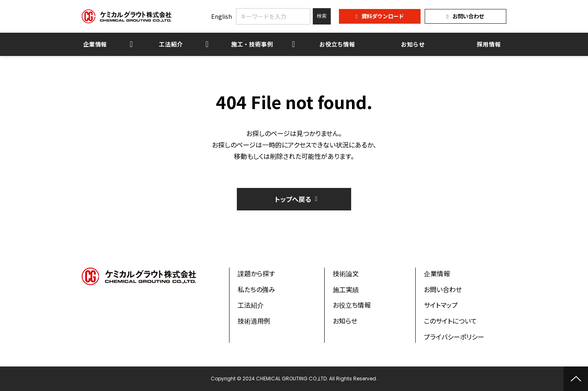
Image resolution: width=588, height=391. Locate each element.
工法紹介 (171, 44)
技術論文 (346, 273)
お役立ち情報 (337, 44)
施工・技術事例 (252, 44)
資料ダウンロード (383, 16)
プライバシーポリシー (454, 337)
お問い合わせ (468, 16)
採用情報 (489, 44)
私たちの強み (256, 289)
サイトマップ (441, 305)
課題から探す (256, 273)
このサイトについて (450, 321)
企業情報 (95, 44)
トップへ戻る (293, 199)
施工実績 (346, 289)
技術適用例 (254, 321)
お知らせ (413, 44)
